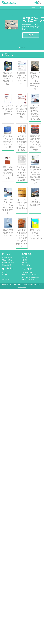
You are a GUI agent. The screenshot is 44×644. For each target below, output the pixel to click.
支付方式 (5, 275)
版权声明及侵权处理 (28, 280)
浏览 (31, 35)
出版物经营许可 (27, 265)
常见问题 (25, 262)
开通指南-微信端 (7, 260)
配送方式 (5, 272)
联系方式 (5, 277)
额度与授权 (5, 280)
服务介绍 (25, 258)
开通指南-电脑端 (7, 258)
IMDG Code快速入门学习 (29, 275)
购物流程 (25, 260)
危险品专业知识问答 (8, 262)
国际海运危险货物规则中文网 (31, 277)
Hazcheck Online (27, 272)
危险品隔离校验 (7, 265)
